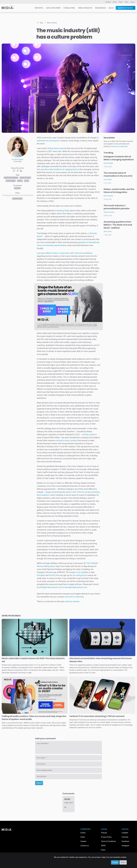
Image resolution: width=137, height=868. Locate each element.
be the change (11, 181)
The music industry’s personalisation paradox (117, 207)
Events (83, 833)
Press (115, 2)
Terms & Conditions (109, 841)
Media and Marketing (11, 178)
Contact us (85, 846)
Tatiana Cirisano (109, 212)
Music (27, 181)
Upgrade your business (125, 8)
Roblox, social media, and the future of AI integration (119, 191)
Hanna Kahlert (108, 163)
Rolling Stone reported (57, 148)
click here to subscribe (74, 597)
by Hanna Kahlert (18, 159)
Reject (123, 862)
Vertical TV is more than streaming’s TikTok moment (97, 716)
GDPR (103, 846)
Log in (132, 2)
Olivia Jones (108, 231)
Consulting (69, 8)
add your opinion (72, 601)
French (52, 575)
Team (126, 2)
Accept (115, 862)
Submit (39, 783)
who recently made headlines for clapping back (57, 169)
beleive (20, 181)
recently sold (87, 434)
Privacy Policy (106, 837)
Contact (108, 2)
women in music (25, 178)
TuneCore (17, 188)
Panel (121, 2)
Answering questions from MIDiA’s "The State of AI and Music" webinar (118, 225)
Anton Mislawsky (12, 131)
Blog (111, 8)
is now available (82, 572)
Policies (104, 833)
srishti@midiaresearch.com (50, 587)
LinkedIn (125, 833)
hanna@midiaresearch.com (76, 587)
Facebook (125, 841)
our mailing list (79, 575)
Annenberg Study (62, 211)
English (42, 575)
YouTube (125, 837)
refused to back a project (67, 440)
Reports (39, 8)
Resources (101, 8)
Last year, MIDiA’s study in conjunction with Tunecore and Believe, (65, 253)
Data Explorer (53, 8)
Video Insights (85, 8)
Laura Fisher (108, 180)
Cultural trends (17, 199)
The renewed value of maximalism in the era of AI (118, 174)
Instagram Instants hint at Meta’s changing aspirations (119, 158)
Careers (83, 841)
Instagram (125, 846)
